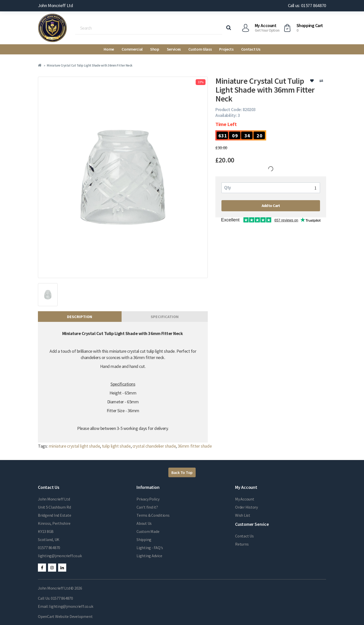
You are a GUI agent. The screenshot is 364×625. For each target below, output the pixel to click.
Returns (242, 544)
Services (174, 49)
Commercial (132, 49)
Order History (246, 507)
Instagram (52, 568)
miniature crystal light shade (74, 446)
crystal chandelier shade (154, 446)
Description (80, 317)
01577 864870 (49, 548)
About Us (144, 523)
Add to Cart (271, 205)
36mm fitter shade (195, 446)
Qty (227, 187)
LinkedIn (62, 568)
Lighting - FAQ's (150, 548)
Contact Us (251, 49)
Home (109, 49)
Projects (226, 49)
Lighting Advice (149, 556)
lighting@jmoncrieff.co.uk (60, 556)
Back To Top (182, 472)
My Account (245, 499)
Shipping (144, 539)
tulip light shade (116, 446)
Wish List (243, 515)
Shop (155, 49)
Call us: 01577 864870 (307, 5)
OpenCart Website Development (65, 616)
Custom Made (148, 531)
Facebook (42, 568)
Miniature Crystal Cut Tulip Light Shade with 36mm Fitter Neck (89, 65)
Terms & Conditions (153, 515)
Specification (165, 317)
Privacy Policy (148, 499)
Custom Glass (200, 49)
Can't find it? (147, 507)
